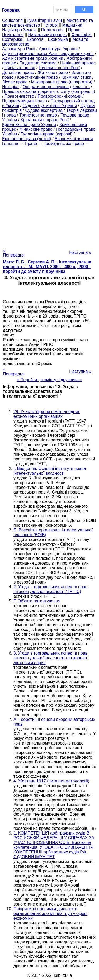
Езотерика (12, 39)
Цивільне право (20, 68)
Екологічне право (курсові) (47, 134)
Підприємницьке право (25, 101)
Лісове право (15, 82)
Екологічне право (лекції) (27, 139)
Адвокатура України (58, 49)
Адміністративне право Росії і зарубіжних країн (48, 54)
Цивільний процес (78, 63)
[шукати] (62, 10)
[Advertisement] (49, 195)
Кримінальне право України (29, 125)
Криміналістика (76, 77)
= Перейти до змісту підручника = (49, 380)
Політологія (52, 30)
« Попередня (14, 253)
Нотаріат (11, 87)
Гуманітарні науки (44, 20)
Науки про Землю (19, 30)
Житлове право (53, 72)
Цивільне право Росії (59, 68)
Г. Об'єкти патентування (37, 601)
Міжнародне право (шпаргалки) (62, 82)
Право (74, 30)
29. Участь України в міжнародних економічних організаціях (47, 414)
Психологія (13, 35)
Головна (10, 144)
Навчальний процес (47, 35)
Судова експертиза (44, 110)
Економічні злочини (74, 139)
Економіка (58, 39)
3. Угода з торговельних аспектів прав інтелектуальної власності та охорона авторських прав (50, 658)
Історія (51, 25)
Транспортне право (38, 115)
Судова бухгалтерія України (50, 106)
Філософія (81, 35)
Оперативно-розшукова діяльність (56, 87)
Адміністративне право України (33, 58)
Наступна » (80, 252)
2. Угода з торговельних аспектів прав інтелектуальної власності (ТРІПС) (50, 589)
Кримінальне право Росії (45, 120)
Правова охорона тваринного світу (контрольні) (49, 91)
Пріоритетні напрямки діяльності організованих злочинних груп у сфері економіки (50, 914)
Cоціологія (12, 20)
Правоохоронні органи (60, 96)
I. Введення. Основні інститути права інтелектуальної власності (50, 471)
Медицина (72, 25)
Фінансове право (36, 129)
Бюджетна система (38, 63)
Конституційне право (37, 77)
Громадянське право (64, 144)
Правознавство (19, 96)
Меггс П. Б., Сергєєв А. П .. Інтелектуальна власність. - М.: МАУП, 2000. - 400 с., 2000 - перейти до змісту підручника (47, 267)
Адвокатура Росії (19, 49)
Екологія (35, 39)
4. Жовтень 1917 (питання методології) (51, 781)
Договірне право (18, 72)
